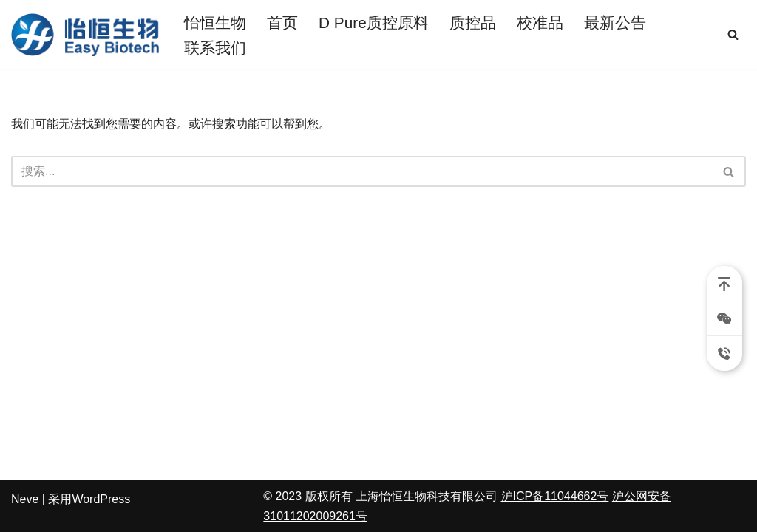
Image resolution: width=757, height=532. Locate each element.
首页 (282, 23)
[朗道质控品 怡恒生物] (85, 35)
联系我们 (215, 48)
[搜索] (733, 34)
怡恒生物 (215, 23)
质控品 (473, 23)
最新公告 (615, 23)
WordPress (101, 499)
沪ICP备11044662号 (555, 496)
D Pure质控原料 (374, 23)
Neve (25, 499)
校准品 (540, 23)
